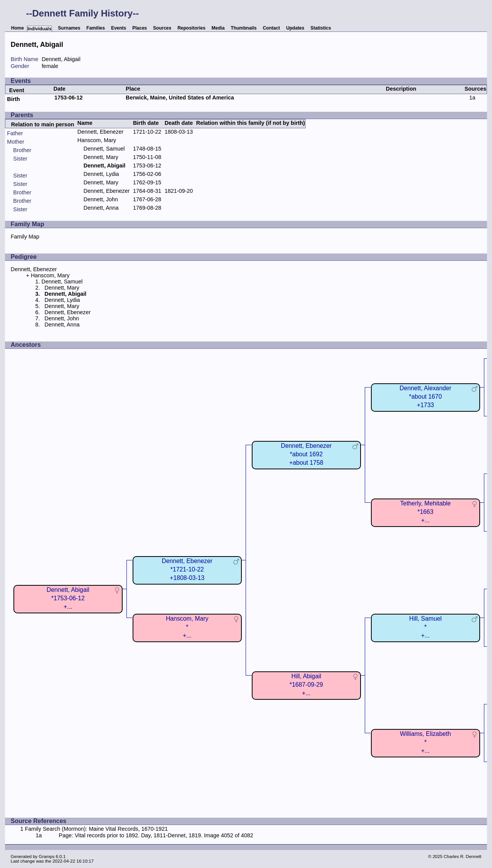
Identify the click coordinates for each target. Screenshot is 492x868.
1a (472, 98)
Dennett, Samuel (104, 149)
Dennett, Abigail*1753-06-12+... (68, 598)
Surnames (69, 28)
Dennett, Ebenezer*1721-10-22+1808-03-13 (187, 569)
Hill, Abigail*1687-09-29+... (306, 685)
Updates (295, 28)
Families (96, 28)
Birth (13, 99)
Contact (272, 28)
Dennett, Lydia (101, 174)
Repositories (192, 28)
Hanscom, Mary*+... (187, 627)
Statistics (321, 28)
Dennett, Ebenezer (100, 132)
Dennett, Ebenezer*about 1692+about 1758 (306, 454)
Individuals (39, 29)
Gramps (47, 856)
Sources (162, 28)
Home (17, 28)
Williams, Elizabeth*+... (425, 742)
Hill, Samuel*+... (426, 627)
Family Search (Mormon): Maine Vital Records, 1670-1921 (96, 829)
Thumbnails (244, 28)
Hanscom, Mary (97, 140)
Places (140, 28)
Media (218, 28)
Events (119, 28)
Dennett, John (101, 199)
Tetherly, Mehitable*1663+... (426, 512)
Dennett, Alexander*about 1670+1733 (425, 397)
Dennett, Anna (101, 208)
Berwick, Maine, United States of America (180, 98)
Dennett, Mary (101, 157)
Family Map (25, 237)
